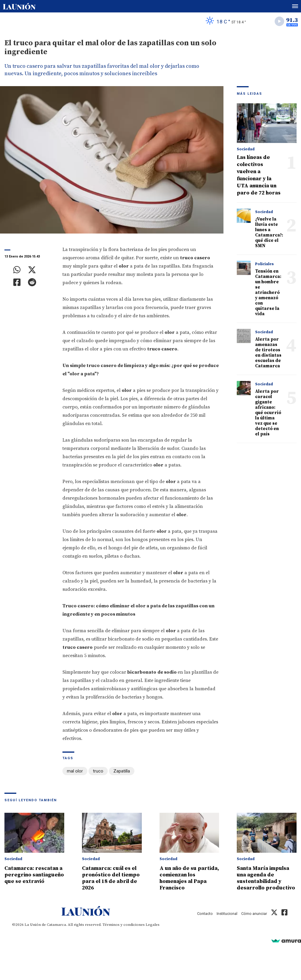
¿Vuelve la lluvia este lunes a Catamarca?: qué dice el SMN (269, 232)
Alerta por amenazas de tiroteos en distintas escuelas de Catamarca (268, 353)
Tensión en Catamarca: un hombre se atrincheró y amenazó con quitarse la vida (268, 293)
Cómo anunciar (254, 914)
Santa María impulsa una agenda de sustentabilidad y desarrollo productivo (266, 878)
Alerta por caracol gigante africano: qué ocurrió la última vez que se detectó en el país (268, 413)
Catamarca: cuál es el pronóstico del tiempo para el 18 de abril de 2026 (111, 878)
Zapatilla (122, 771)
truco (98, 771)
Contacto (205, 914)
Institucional (227, 914)
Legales (153, 925)
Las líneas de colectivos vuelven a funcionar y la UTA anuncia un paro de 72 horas (259, 175)
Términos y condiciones (124, 925)
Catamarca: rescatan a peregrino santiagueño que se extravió (34, 875)
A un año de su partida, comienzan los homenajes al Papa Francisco (189, 878)
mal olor (75, 771)
